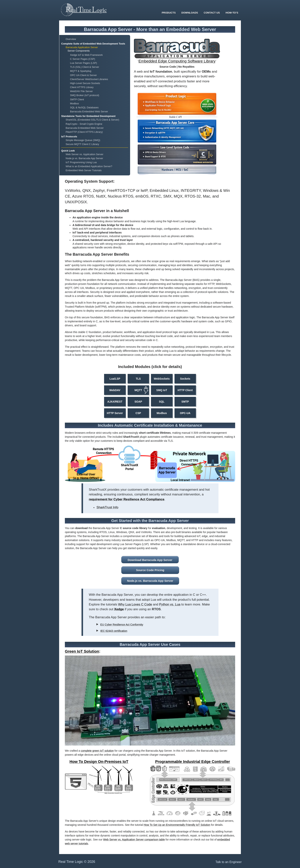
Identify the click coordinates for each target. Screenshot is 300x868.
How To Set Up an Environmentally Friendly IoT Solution (177, 825)
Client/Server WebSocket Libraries (89, 79)
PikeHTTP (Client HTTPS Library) (84, 132)
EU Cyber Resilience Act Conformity (122, 625)
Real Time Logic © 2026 (77, 862)
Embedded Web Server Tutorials (84, 170)
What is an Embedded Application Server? (89, 166)
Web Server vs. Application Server (84, 154)
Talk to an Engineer (229, 862)
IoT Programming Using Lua (81, 162)
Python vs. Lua (170, 604)
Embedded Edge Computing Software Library (177, 61)
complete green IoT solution (97, 751)
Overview (71, 39)
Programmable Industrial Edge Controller (193, 762)
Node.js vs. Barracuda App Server (84, 158)
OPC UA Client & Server (83, 75)
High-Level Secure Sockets (85, 83)
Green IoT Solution (82, 651)
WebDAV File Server (81, 91)
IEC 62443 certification (114, 631)
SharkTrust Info (107, 507)
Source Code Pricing (150, 570)
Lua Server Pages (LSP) (84, 63)
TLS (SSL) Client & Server (85, 67)
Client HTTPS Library (82, 87)
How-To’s (232, 13)
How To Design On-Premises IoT (99, 762)
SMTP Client (77, 99)
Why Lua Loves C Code (135, 604)
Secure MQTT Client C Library (82, 144)
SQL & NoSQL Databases (84, 107)
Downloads (190, 13)
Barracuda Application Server (82, 47)
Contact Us (212, 13)
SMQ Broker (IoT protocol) (85, 95)
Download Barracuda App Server (150, 560)
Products (169, 13)
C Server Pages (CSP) (83, 59)
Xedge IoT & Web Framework (86, 55)
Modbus (74, 103)
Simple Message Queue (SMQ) (83, 140)
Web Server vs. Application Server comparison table (134, 840)
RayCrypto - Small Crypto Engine (84, 124)
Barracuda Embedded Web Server (89, 111)
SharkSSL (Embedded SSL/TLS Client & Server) (92, 120)
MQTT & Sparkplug (81, 71)
